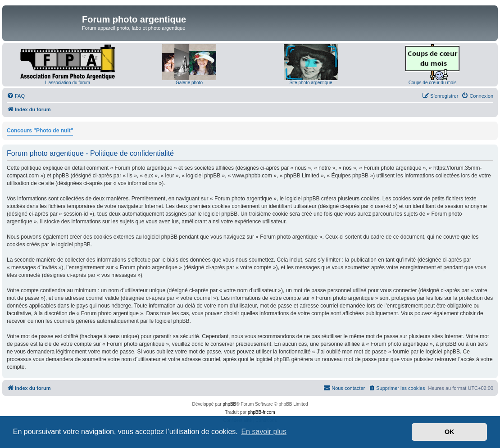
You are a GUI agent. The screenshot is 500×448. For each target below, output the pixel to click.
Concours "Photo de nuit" (40, 131)
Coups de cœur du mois (433, 83)
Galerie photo (189, 83)
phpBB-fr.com (261, 412)
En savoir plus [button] (264, 432)
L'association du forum (68, 83)
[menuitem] (16, 96)
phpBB (229, 404)
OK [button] (450, 432)
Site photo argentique (311, 83)
